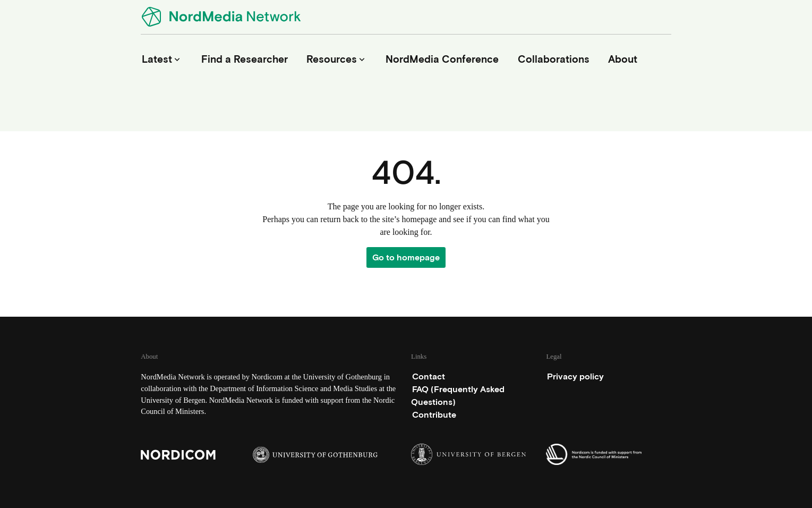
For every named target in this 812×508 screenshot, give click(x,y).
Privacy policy (575, 376)
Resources (337, 59)
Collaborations (554, 59)
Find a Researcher (245, 59)
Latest (162, 59)
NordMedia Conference (442, 59)
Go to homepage (406, 257)
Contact (429, 376)
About (623, 59)
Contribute (434, 415)
